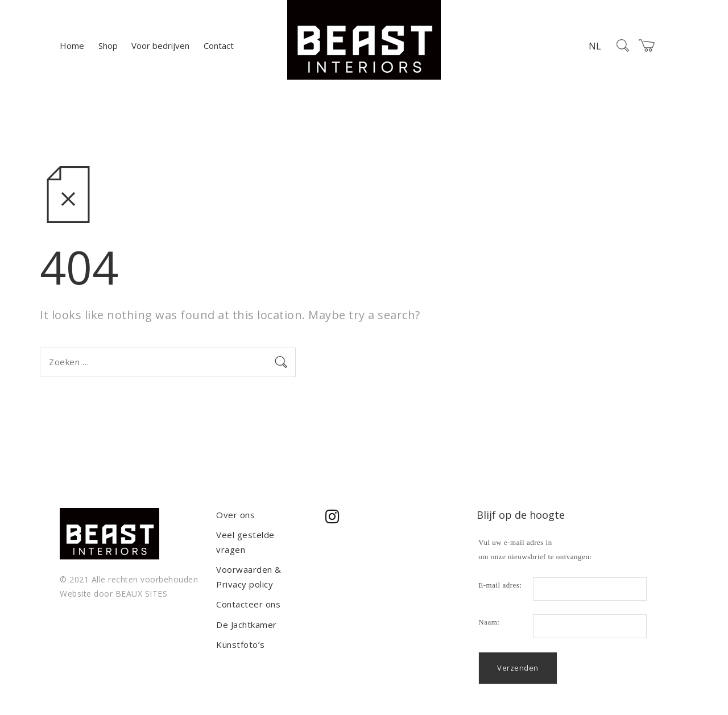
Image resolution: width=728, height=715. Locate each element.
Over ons (235, 515)
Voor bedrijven (160, 46)
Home (72, 46)
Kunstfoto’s (241, 644)
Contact (219, 46)
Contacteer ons (248, 604)
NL (595, 46)
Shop (108, 46)
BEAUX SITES (142, 594)
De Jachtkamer (247, 625)
